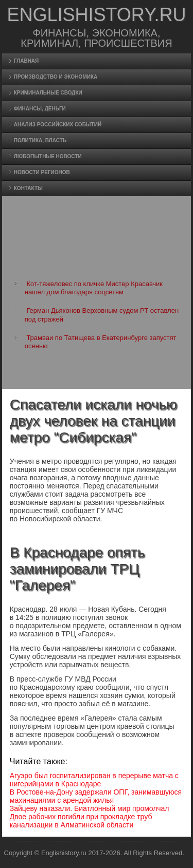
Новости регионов (42, 172)
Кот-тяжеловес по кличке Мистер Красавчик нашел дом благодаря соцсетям (94, 288)
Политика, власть (40, 140)
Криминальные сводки (48, 93)
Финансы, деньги (40, 109)
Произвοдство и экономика (56, 77)
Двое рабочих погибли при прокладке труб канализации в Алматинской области (81, 821)
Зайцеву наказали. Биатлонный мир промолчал (90, 808)
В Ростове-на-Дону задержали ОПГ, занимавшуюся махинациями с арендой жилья (96, 796)
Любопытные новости (48, 156)
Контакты (28, 188)
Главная (27, 61)
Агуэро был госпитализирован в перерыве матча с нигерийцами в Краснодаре (94, 780)
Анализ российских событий (58, 125)
